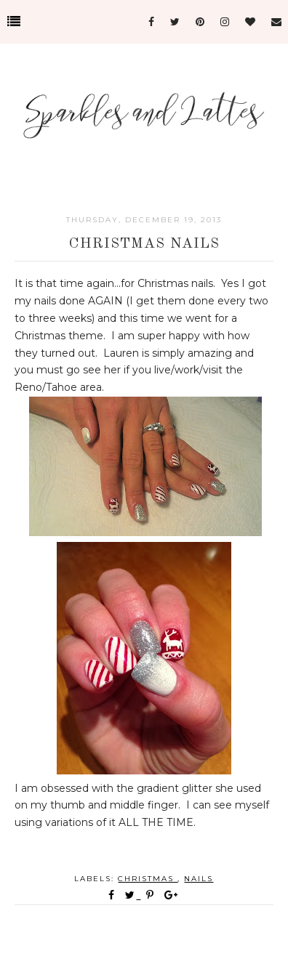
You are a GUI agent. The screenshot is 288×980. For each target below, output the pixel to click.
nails (199, 879)
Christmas (148, 879)
